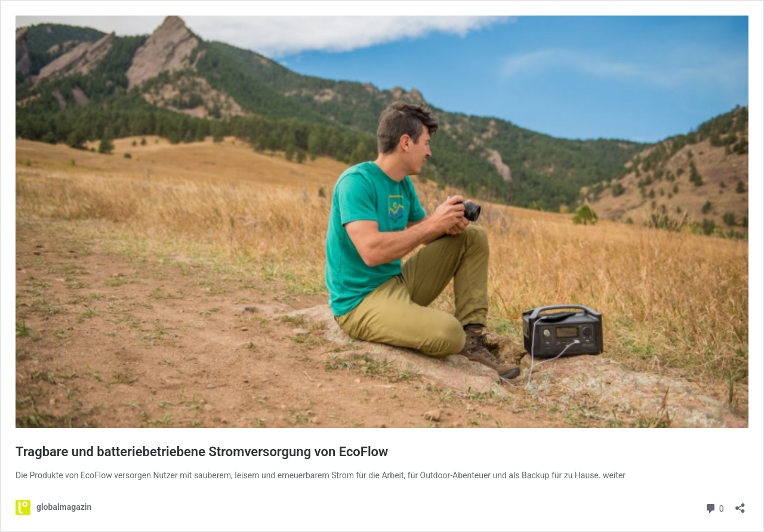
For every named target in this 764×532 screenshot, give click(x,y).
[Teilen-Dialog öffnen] (740, 504)
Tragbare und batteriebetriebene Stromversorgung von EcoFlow (202, 452)
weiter (614, 475)
